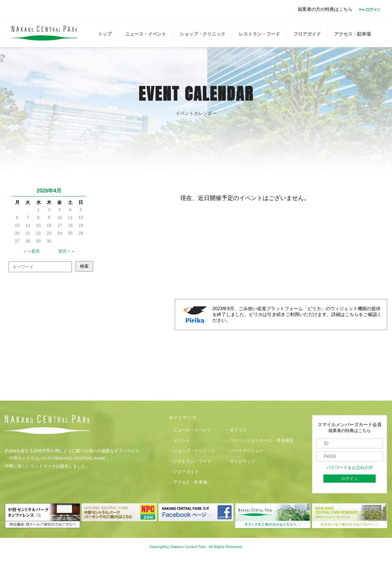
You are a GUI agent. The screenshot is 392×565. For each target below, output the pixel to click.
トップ (105, 34)
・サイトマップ (240, 461)
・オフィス (236, 430)
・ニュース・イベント (190, 430)
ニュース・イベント (146, 34)
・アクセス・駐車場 (188, 482)
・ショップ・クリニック (192, 451)
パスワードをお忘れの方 (350, 468)
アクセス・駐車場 (352, 34)
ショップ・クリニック (203, 34)
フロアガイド (307, 34)
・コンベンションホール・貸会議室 (259, 440)
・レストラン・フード (190, 461)
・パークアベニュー (245, 451)
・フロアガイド (184, 472)
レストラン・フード (259, 34)
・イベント (180, 440)
